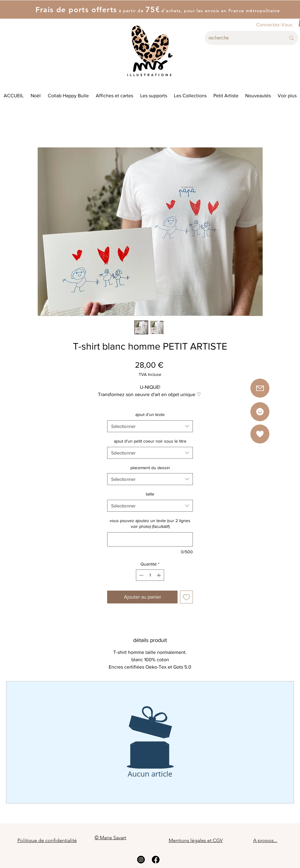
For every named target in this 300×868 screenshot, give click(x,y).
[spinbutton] (150, 575)
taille (150, 494)
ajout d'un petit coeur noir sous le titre (150, 441)
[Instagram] (141, 860)
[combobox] (150, 426)
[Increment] (159, 575)
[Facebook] (156, 860)
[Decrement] (141, 575)
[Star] (260, 412)
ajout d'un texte (150, 414)
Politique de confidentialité (47, 840)
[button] (260, 434)
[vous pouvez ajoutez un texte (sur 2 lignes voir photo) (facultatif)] (150, 539)
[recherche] (242, 38)
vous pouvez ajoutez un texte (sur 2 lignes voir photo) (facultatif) (150, 524)
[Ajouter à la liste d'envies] (186, 597)
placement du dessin (150, 468)
